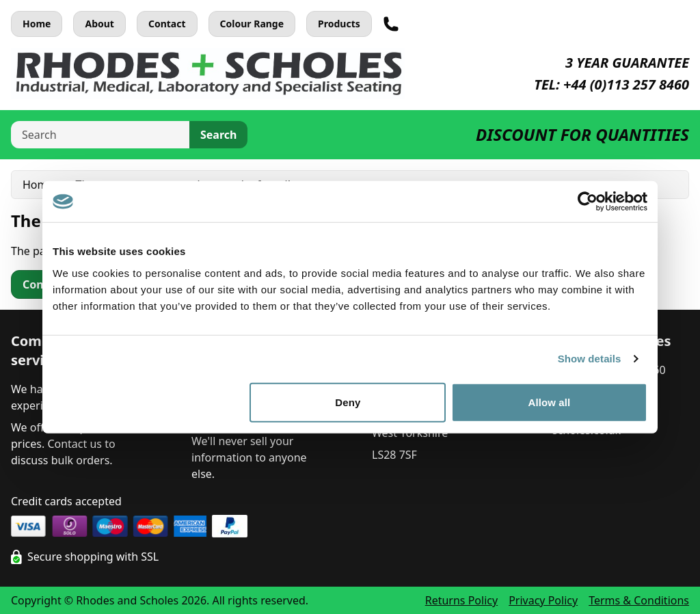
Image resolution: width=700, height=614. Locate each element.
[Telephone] (391, 24)
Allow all (550, 402)
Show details (590, 359)
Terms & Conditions (639, 600)
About (99, 24)
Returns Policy (461, 600)
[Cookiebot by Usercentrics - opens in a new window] (588, 202)
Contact (167, 24)
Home (37, 24)
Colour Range (252, 24)
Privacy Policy (543, 600)
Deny (348, 402)
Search (218, 135)
